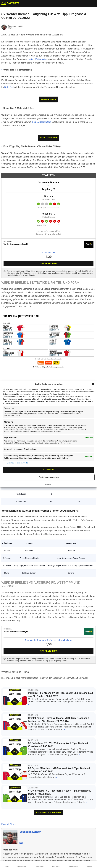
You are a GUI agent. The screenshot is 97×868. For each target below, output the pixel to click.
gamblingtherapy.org (60, 844)
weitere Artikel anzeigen (49, 760)
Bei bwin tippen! (49, 100)
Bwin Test (9, 87)
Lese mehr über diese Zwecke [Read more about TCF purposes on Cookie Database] (17, 463)
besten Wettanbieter (37, 59)
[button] (93, 384)
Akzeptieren (48, 470)
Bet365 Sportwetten (42, 122)
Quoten (90, 866)
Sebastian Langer (30, 780)
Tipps (7, 866)
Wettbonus (39, 866)
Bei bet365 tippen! (48, 138)
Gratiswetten (74, 866)
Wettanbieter (22, 866)
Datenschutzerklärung (48, 858)
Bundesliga (56, 866)
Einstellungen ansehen (49, 477)
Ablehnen (49, 484)
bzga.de (47, 844)
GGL (68, 856)
